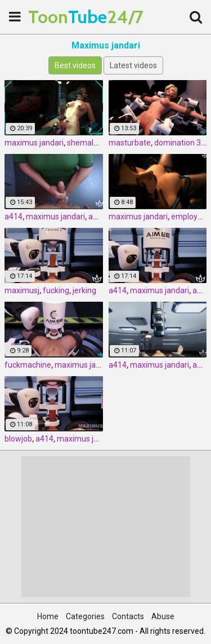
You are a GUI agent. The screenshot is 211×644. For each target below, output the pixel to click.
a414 (14, 217)
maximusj (22, 290)
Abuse (163, 616)
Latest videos (133, 65)
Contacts (128, 616)
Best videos (75, 65)
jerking (84, 290)
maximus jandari (34, 143)
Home (48, 616)
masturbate (130, 143)
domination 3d (180, 143)
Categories (85, 616)
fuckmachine (28, 365)
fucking (56, 290)
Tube (56, 17)
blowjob (18, 439)
